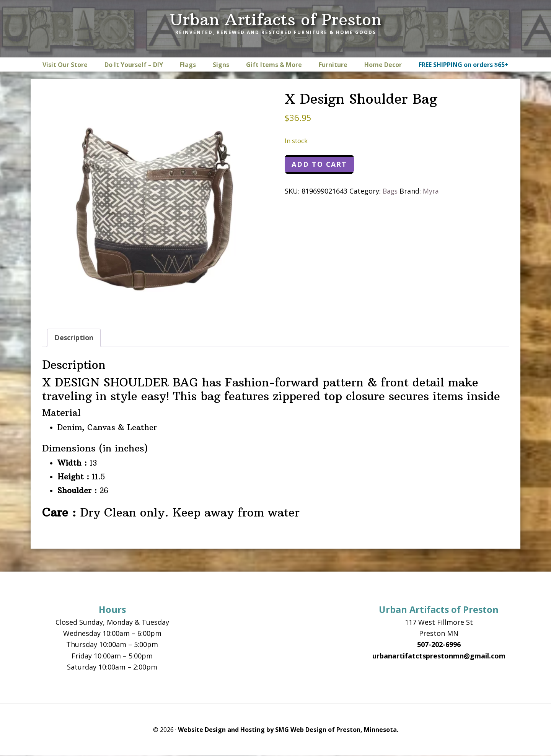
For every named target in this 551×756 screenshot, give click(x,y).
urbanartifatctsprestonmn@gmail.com (439, 656)
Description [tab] (74, 338)
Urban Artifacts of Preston (276, 20)
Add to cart (320, 165)
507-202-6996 (439, 645)
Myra (432, 191)
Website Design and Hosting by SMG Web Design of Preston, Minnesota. (288, 730)
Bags (391, 191)
